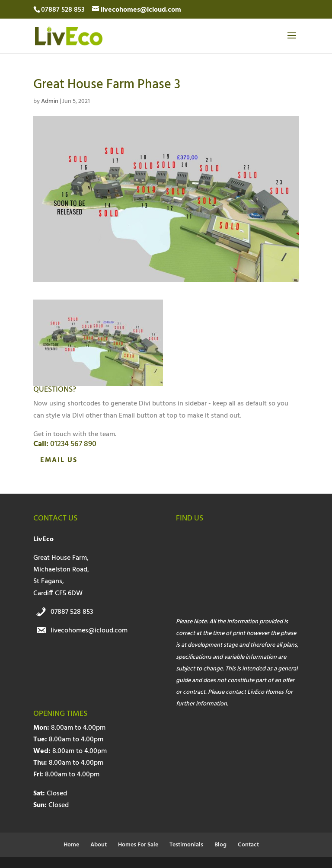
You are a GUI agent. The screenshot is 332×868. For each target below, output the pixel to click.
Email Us (59, 460)
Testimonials (186, 845)
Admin (50, 101)
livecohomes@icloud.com (89, 631)
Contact (248, 845)
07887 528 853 (72, 612)
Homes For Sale (138, 845)
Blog (220, 845)
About (99, 845)
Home (71, 845)
